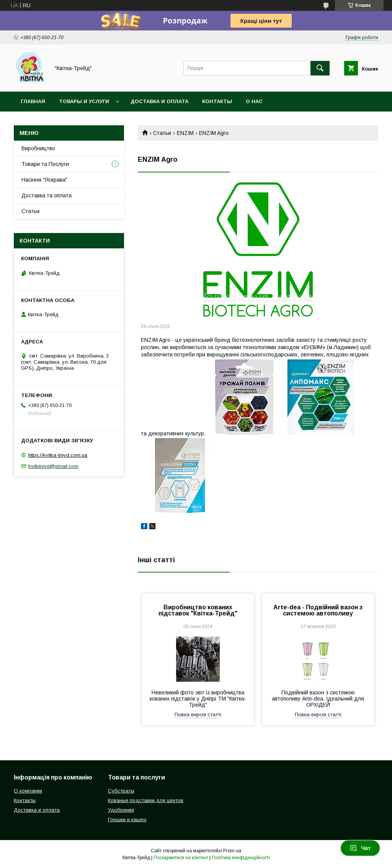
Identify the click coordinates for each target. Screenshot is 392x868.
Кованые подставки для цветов (146, 800)
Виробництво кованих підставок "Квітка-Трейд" (198, 610)
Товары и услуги (84, 101)
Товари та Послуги (45, 164)
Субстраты (121, 791)
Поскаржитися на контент (181, 858)
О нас (254, 101)
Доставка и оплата (159, 101)
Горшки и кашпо (127, 820)
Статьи (162, 133)
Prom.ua (232, 851)
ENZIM (185, 133)
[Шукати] (320, 68)
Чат (360, 848)
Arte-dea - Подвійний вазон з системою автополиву (318, 610)
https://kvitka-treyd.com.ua (58, 455)
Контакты (217, 101)
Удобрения (121, 810)
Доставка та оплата (47, 195)
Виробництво (38, 148)
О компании (28, 791)
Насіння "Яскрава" (44, 180)
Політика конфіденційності (241, 858)
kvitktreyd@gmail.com (53, 466)
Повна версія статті (198, 715)
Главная (33, 101)
